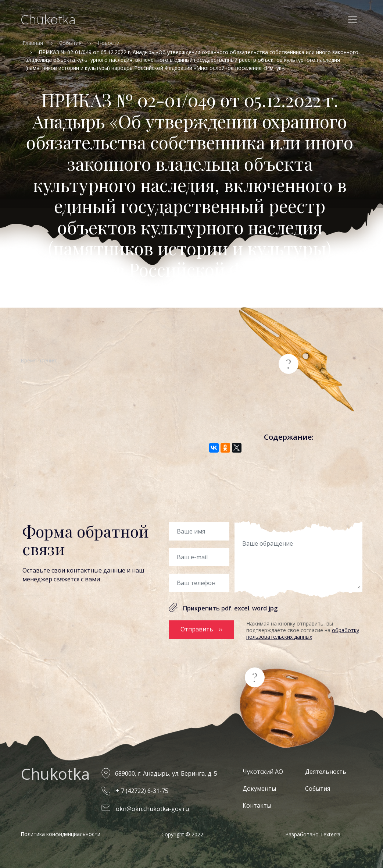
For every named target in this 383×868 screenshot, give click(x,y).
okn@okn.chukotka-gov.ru (152, 809)
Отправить (197, 629)
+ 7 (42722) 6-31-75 (142, 791)
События (70, 43)
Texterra (330, 834)
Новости (109, 43)
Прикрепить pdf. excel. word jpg (230, 608)
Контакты (257, 805)
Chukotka (48, 19)
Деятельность (326, 772)
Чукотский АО (263, 772)
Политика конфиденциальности (60, 834)
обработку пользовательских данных (303, 633)
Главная (33, 43)
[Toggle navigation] (352, 20)
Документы (259, 789)
